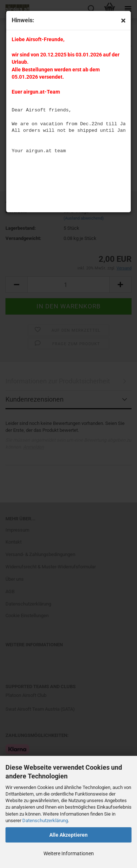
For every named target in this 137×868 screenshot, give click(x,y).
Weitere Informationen (69, 853)
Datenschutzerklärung (45, 820)
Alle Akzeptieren (68, 835)
